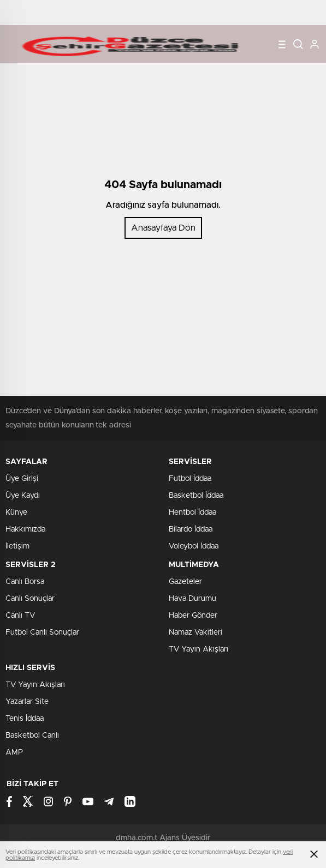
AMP (14, 752)
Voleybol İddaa (194, 546)
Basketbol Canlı (32, 736)
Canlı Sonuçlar (30, 599)
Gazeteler (185, 582)
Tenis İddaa (25, 719)
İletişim (17, 546)
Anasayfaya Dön (163, 228)
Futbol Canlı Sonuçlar (42, 632)
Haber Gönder (193, 616)
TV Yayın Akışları (198, 649)
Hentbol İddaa (192, 513)
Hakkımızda (25, 529)
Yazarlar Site (27, 702)
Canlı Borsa (25, 582)
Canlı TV (20, 616)
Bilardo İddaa (191, 529)
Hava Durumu (192, 599)
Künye (16, 513)
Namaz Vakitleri (195, 632)
